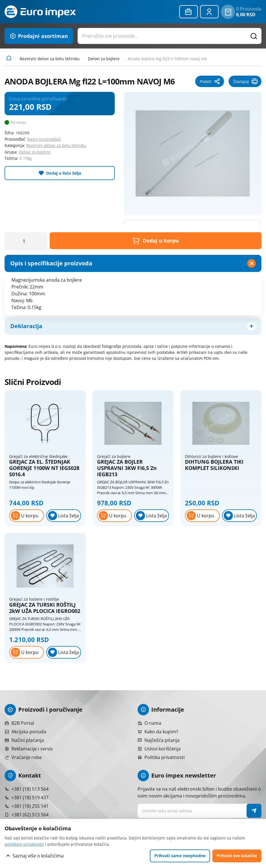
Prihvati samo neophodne (180, 856)
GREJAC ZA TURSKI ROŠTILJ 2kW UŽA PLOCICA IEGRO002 (45, 608)
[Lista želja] (64, 516)
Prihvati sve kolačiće (237, 856)
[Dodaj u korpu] (27, 516)
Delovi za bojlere (104, 59)
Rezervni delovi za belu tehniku (50, 59)
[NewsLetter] (254, 811)
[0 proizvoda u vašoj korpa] (228, 12)
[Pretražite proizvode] (254, 36)
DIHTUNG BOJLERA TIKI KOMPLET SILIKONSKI (214, 465)
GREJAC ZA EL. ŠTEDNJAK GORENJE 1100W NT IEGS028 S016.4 (44, 468)
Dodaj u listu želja (64, 173)
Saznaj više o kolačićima (38, 856)
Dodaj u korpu (156, 241)
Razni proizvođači (44, 139)
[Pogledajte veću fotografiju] (193, 154)
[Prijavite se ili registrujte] (209, 12)
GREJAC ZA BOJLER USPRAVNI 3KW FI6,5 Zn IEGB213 (127, 468)
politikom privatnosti (24, 844)
